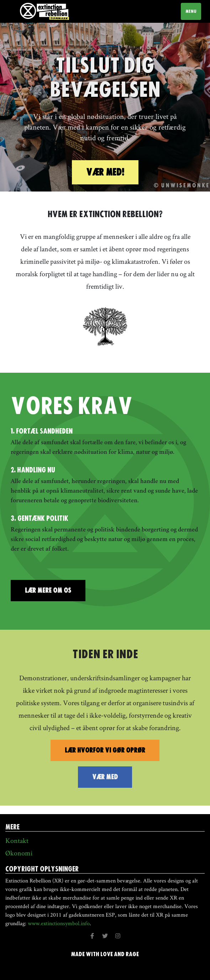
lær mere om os (48, 590)
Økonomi (19, 853)
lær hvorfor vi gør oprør (105, 750)
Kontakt (17, 840)
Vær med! (105, 172)
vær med (105, 777)
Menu (193, 11)
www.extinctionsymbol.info (59, 923)
